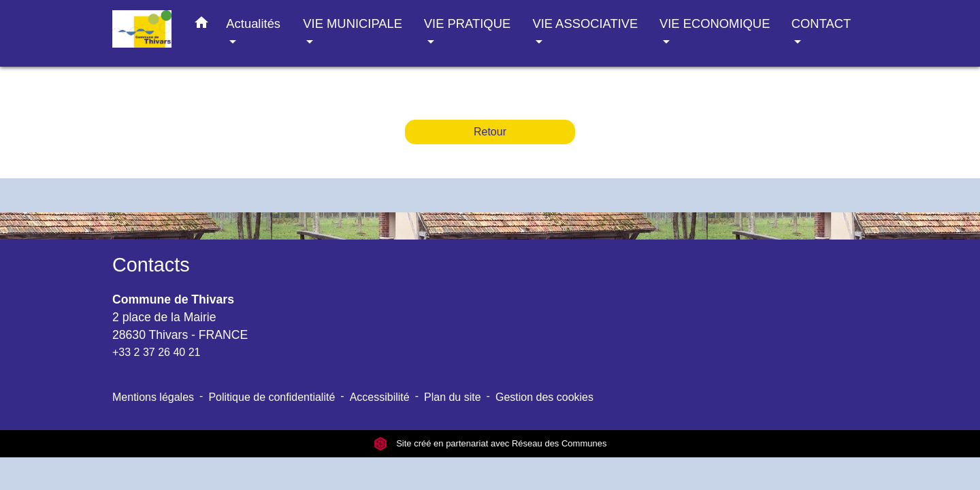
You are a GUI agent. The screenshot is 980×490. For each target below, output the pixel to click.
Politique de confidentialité (272, 397)
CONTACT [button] (821, 23)
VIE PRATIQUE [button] (467, 23)
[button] (201, 25)
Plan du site (453, 397)
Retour (490, 132)
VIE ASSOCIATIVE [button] (585, 23)
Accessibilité (380, 397)
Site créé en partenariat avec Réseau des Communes (490, 443)
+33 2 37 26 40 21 (156, 352)
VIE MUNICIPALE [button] (353, 23)
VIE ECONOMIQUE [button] (715, 23)
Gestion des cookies (544, 397)
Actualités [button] (253, 23)
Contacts (151, 265)
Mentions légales (153, 397)
